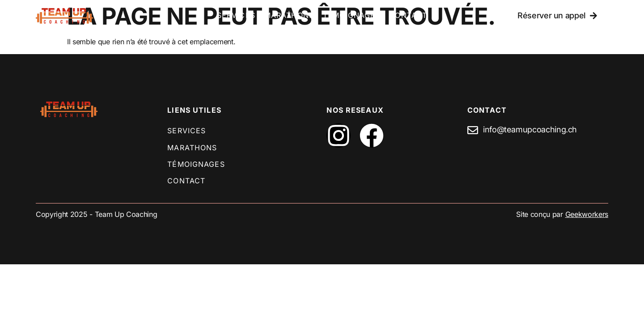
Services (236, 15)
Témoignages (352, 15)
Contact (408, 15)
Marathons (289, 15)
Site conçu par (562, 214)
